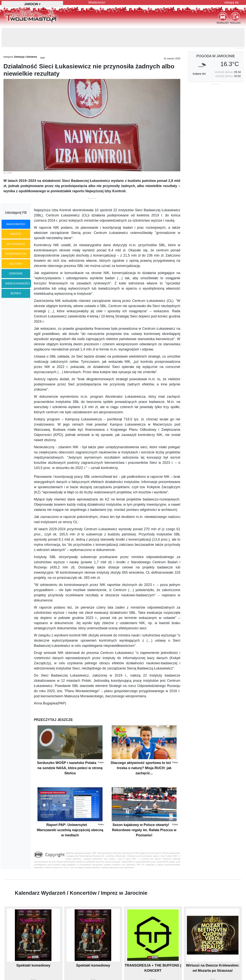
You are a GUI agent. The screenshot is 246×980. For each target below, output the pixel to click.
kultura (16, 264)
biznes (16, 293)
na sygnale (16, 244)
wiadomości (16, 224)
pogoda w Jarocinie (216, 56)
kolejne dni (199, 74)
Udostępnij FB (16, 213)
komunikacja (16, 254)
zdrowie (16, 273)
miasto (16, 234)
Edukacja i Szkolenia (26, 57)
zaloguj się (231, 2)
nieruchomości (18, 283)
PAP (43, 58)
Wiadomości (97, 2)
